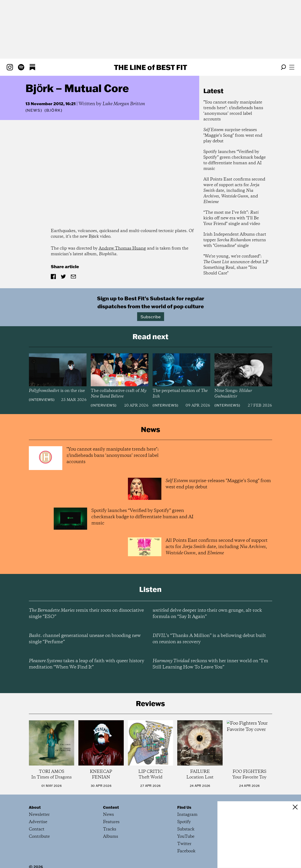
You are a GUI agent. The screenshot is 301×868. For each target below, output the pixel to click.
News (34, 110)
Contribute (39, 837)
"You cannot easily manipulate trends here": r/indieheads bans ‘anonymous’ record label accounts (233, 111)
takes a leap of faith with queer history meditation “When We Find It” (87, 664)
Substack (186, 829)
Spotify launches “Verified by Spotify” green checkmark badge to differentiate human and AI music (235, 160)
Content (111, 807)
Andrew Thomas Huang (122, 248)
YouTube (186, 837)
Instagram (187, 815)
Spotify (184, 822)
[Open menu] (292, 67)
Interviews (42, 400)
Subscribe (151, 317)
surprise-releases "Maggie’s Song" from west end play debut (233, 136)
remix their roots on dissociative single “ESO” (86, 614)
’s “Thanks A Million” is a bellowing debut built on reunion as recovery (209, 639)
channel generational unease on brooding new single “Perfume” (85, 639)
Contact (37, 829)
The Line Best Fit (150, 67)
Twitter (184, 844)
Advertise (38, 822)
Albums (111, 837)
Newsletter (39, 815)
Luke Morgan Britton (124, 104)
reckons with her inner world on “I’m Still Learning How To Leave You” (210, 664)
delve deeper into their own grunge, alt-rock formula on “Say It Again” (207, 614)
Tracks (110, 829)
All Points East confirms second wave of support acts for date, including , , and (234, 191)
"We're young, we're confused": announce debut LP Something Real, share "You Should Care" (236, 265)
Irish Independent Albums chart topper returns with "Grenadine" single (235, 240)
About (35, 807)
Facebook (186, 851)
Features (111, 822)
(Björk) (54, 110)
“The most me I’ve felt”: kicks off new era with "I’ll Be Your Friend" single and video (232, 218)
